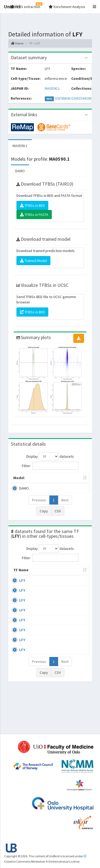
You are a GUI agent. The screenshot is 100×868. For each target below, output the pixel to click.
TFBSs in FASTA (34, 215)
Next (65, 500)
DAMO (20, 171)
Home (17, 43)
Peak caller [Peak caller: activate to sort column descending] (45, 478)
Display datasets (50, 456)
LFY (22, 586)
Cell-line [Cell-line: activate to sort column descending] (46, 575)
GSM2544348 (81, 98)
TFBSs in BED (32, 205)
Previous (39, 500)
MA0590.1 (52, 88)
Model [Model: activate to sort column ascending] (19, 478)
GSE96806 (63, 98)
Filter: (50, 466)
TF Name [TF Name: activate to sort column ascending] (18, 573)
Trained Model (33, 261)
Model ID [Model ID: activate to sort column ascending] (73, 478)
